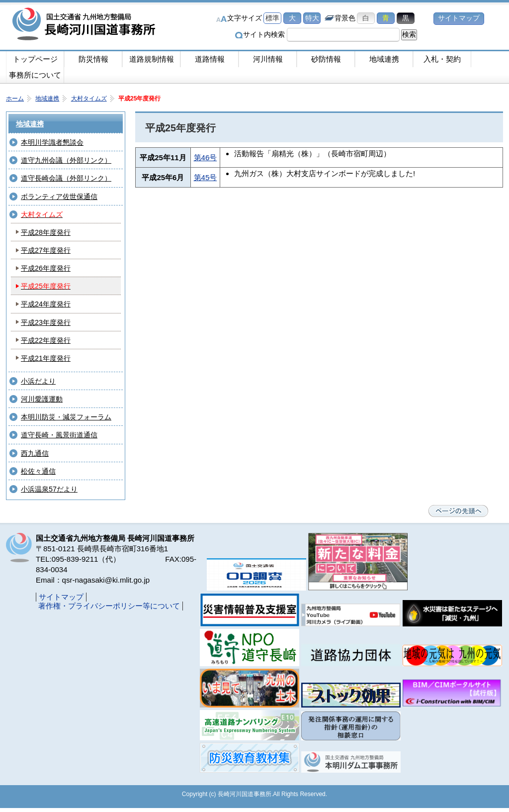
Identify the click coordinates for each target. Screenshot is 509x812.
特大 (312, 18)
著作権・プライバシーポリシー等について (109, 606)
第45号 (206, 177)
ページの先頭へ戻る (458, 511)
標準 (272, 18)
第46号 (206, 157)
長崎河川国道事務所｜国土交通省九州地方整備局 (85, 25)
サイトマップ (459, 18)
